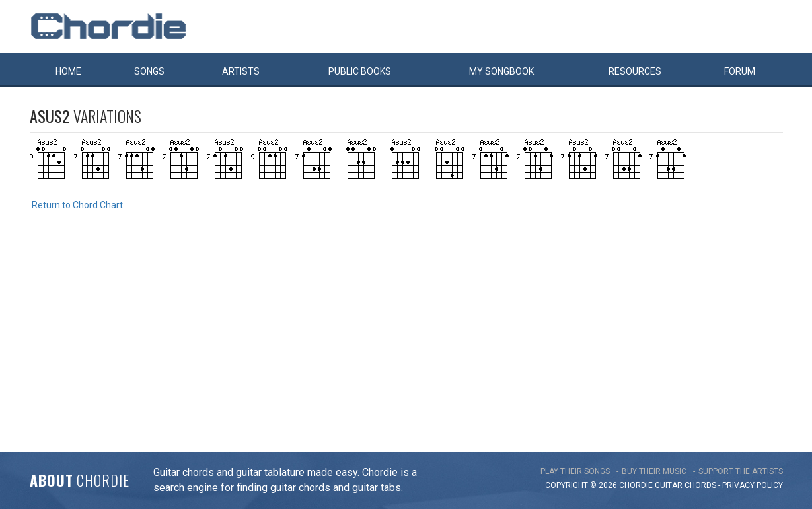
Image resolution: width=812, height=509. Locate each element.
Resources (635, 71)
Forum (740, 71)
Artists (241, 71)
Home (68, 71)
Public (360, 71)
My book (501, 71)
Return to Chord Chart (77, 205)
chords (700, 485)
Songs (149, 71)
